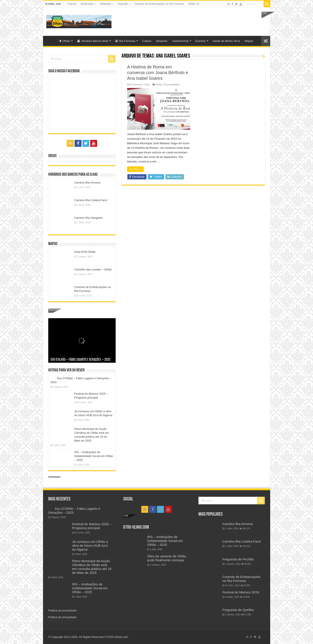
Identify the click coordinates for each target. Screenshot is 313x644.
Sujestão (123, 4)
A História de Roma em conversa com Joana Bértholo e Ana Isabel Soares (158, 73)
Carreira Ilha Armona (87, 183)
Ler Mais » (136, 169)
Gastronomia (180, 41)
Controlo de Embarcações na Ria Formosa (159, 4)
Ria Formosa (125, 41)
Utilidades (106, 4)
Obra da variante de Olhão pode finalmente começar (167, 558)
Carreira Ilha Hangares (89, 218)
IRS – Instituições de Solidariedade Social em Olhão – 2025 (94, 456)
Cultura (147, 41)
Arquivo (72, 4)
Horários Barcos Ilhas (93, 41)
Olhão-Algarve (51, 40)
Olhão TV (194, 4)
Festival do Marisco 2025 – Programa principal (92, 526)
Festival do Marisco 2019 (241, 592)
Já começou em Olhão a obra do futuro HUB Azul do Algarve (90, 545)
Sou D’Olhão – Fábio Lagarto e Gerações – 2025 (80, 360)
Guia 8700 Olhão (85, 252)
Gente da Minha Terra (226, 41)
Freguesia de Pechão (238, 559)
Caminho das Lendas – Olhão (93, 269)
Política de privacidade (62, 610)
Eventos (201, 41)
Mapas (249, 41)
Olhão (65, 41)
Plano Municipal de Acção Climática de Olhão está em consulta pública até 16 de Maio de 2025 (92, 567)
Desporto (162, 41)
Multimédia (87, 4)
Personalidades (171, 84)
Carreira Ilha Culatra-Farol (91, 200)
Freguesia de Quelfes (238, 610)
